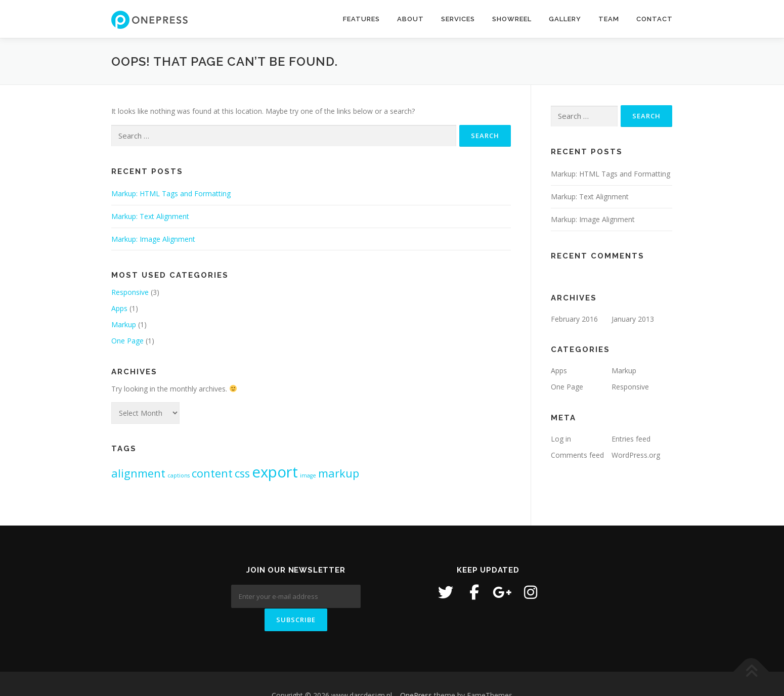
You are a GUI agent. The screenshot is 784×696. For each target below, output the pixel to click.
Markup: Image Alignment (153, 239)
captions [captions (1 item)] (179, 475)
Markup (124, 324)
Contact (655, 19)
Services (458, 19)
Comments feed (577, 455)
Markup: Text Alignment (150, 216)
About (410, 19)
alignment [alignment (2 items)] (138, 473)
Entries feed (631, 439)
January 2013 (633, 319)
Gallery (565, 19)
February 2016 (574, 319)
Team (609, 19)
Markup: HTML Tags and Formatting (171, 193)
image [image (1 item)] (308, 475)
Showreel (512, 19)
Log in (561, 439)
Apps (119, 308)
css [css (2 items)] (242, 473)
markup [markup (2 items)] (339, 473)
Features (361, 19)
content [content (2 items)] (212, 473)
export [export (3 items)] (275, 472)
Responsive (130, 292)
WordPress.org (636, 455)
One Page (127, 341)
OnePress (416, 672)
